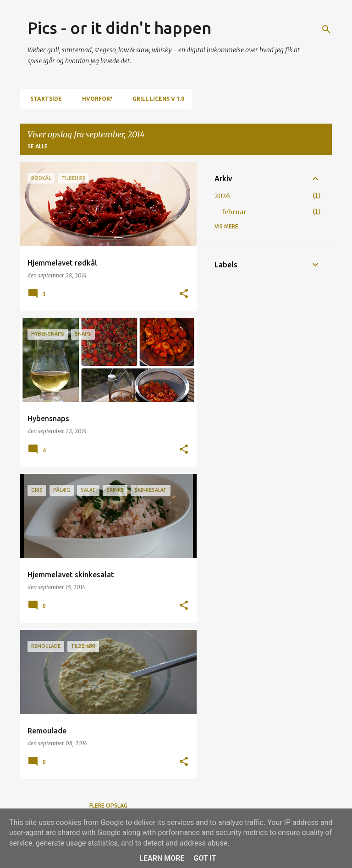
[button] (184, 294)
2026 (222, 196)
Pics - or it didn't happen (120, 28)
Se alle (38, 146)
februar (234, 212)
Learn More (162, 858)
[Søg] (326, 29)
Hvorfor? (94, 99)
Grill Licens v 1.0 (156, 99)
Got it (205, 858)
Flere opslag (108, 806)
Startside (43, 99)
